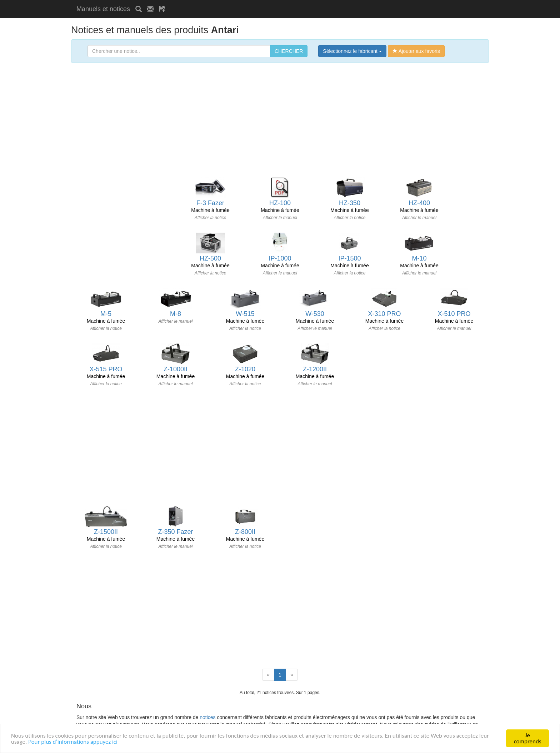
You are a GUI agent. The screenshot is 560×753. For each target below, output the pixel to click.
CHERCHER (289, 51)
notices (207, 717)
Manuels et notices (103, 9)
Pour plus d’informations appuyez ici (73, 742)
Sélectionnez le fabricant (352, 51)
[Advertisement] (254, 3)
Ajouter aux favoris (416, 51)
